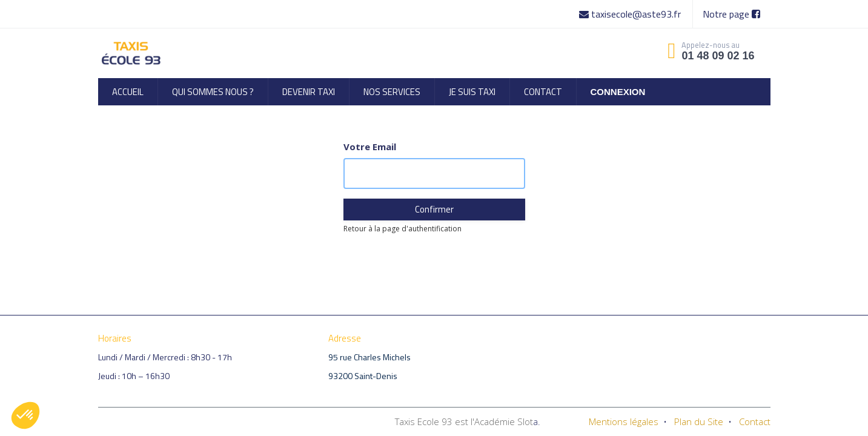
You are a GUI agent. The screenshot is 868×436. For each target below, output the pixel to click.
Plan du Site (699, 421)
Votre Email (370, 147)
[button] (25, 415)
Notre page (731, 14)
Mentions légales (624, 421)
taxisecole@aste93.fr (631, 14)
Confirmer (434, 209)
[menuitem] (128, 92)
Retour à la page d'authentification (403, 229)
